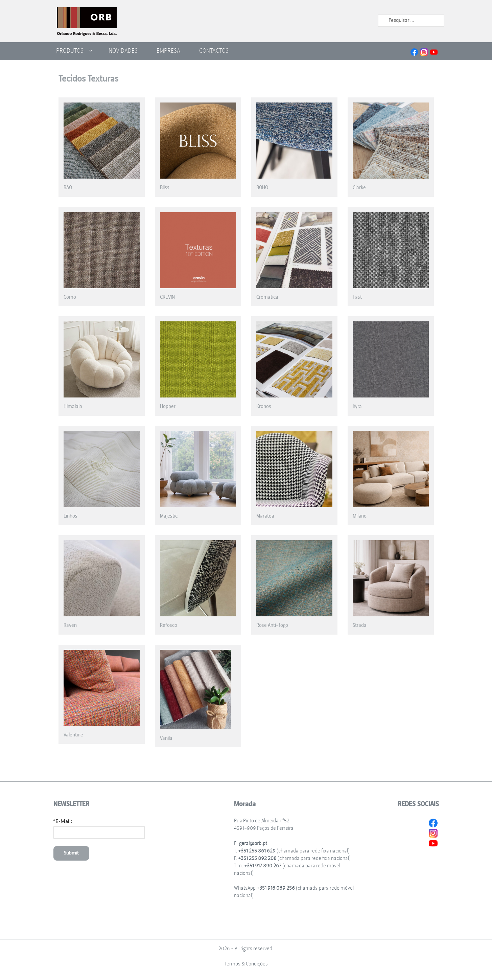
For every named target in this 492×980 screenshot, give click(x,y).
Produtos (70, 51)
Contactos (214, 51)
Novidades (123, 51)
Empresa (168, 51)
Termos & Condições (246, 964)
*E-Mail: (63, 821)
